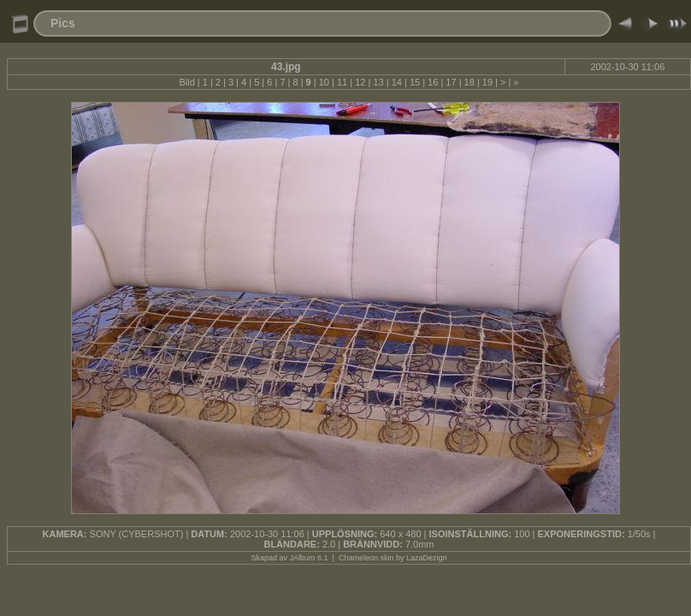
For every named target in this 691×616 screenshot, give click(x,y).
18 (470, 82)
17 (451, 82)
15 (415, 82)
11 (342, 82)
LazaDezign (427, 558)
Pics (63, 23)
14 (397, 82)
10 (324, 82)
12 (360, 82)
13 (378, 82)
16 (433, 82)
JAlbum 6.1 (309, 558)
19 (487, 82)
